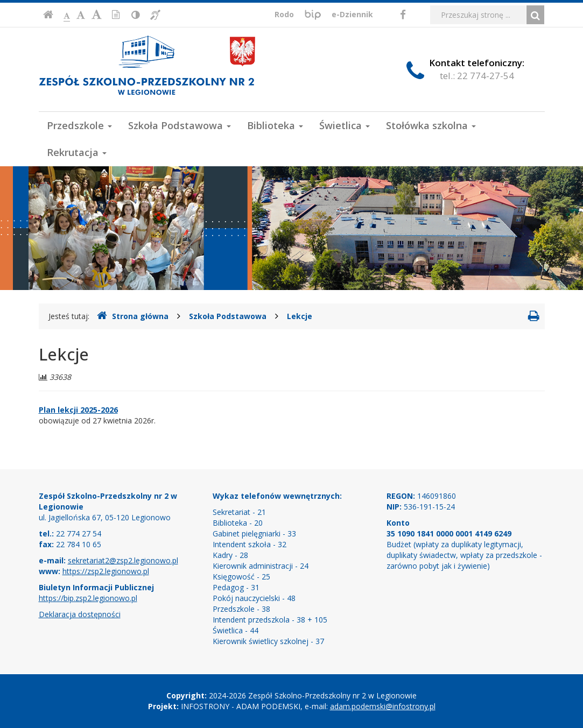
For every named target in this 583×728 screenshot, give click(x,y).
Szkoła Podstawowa (180, 125)
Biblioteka (275, 125)
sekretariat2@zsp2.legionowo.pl (123, 560)
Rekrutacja (77, 152)
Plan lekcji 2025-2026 (78, 410)
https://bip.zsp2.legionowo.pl (88, 598)
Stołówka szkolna (431, 125)
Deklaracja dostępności (80, 614)
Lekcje (300, 316)
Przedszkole (79, 125)
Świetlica (345, 125)
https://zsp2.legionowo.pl (106, 571)
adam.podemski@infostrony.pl (383, 706)
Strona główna (133, 316)
